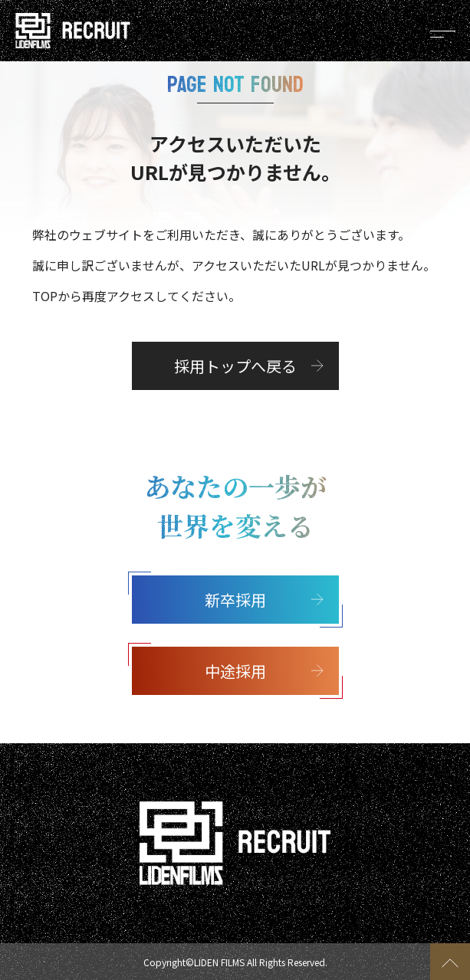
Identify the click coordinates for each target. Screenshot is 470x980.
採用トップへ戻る (235, 366)
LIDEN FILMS (219, 962)
